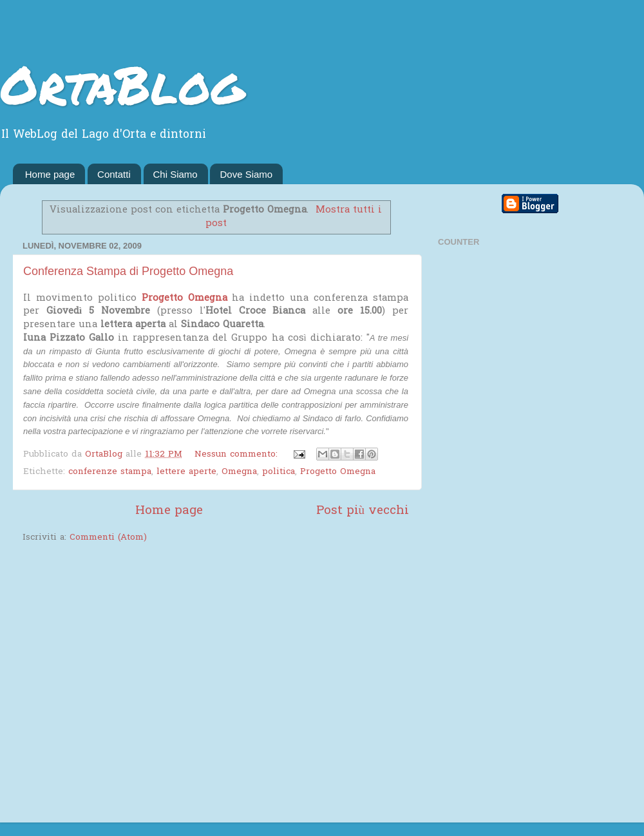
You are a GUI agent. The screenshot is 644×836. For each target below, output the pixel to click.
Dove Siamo (246, 174)
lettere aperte (186, 472)
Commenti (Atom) (108, 538)
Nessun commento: (238, 455)
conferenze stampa (110, 472)
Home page (50, 174)
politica (279, 472)
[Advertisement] (121, 684)
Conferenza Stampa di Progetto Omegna (128, 271)
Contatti (114, 174)
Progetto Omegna (185, 298)
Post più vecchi (363, 511)
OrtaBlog (122, 84)
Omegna (239, 472)
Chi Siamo (175, 174)
